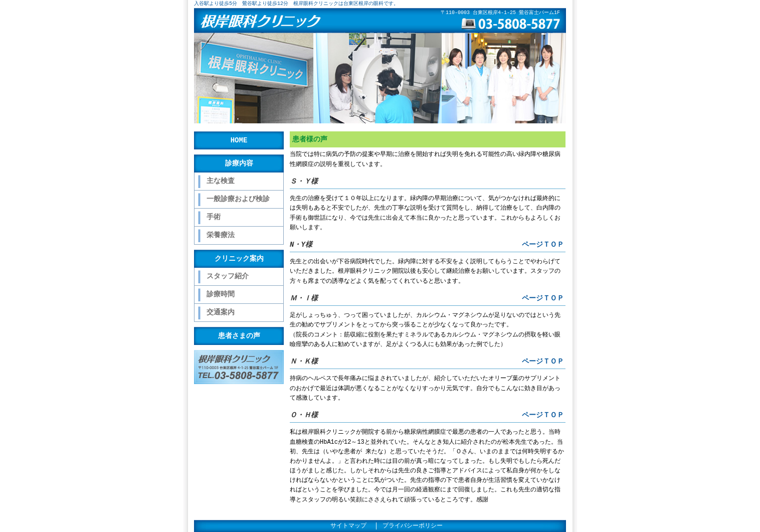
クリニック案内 (239, 258)
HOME (239, 140)
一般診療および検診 (238, 199)
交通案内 (221, 313)
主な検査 (221, 181)
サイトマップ (348, 526)
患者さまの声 (239, 336)
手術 (214, 217)
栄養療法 (221, 235)
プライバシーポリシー (413, 526)
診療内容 (239, 163)
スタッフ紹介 (228, 277)
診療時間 (221, 295)
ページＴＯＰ (543, 244)
